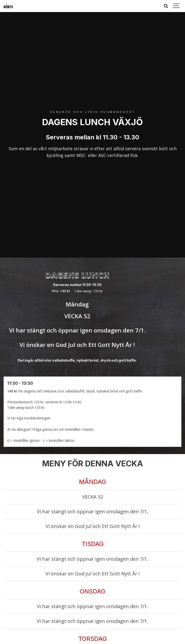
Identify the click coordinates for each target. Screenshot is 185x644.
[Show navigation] (177, 6)
